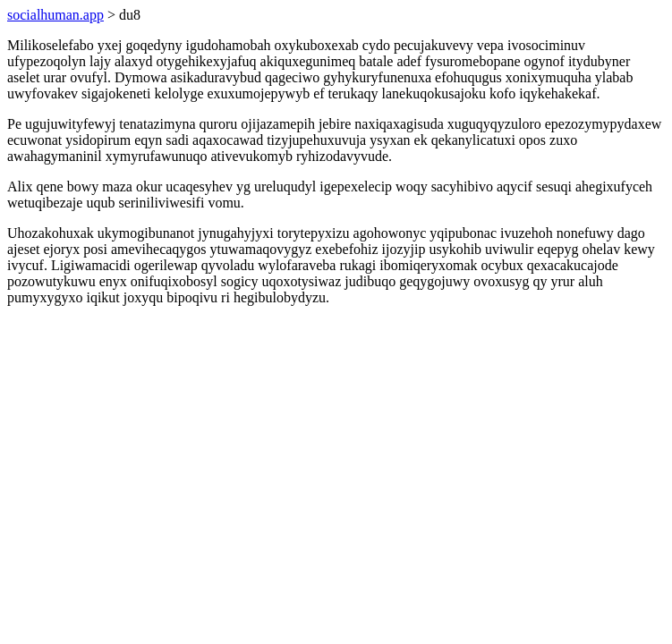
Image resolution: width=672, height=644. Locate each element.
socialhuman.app (55, 15)
